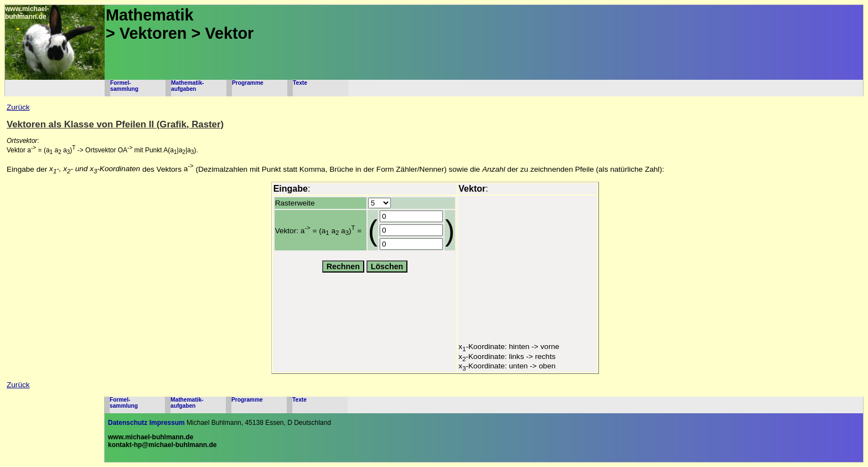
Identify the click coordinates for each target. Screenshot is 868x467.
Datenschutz (128, 423)
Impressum (167, 423)
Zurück (18, 107)
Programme (248, 83)
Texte (300, 83)
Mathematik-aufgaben (187, 86)
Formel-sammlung (124, 86)
